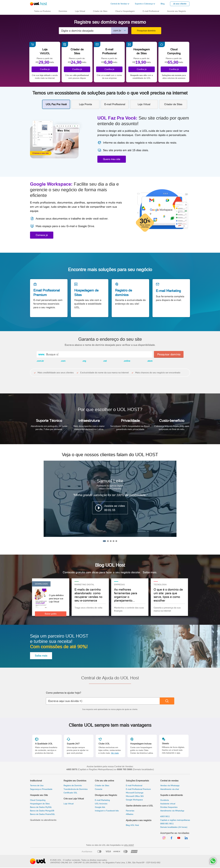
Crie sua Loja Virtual (74, 799)
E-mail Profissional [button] (151, 11)
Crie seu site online (104, 781)
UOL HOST (129, 845)
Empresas (119, 585)
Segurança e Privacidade (41, 789)
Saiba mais (41, 656)
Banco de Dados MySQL (41, 807)
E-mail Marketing (168, 291)
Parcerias (130, 811)
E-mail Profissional (134, 785)
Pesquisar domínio (146, 31)
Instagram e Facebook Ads (107, 811)
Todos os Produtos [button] (42, 11)
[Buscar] (167, 701)
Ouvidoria (165, 800)
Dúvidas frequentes (169, 807)
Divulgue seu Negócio (106, 795)
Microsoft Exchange (135, 793)
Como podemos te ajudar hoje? (63, 693)
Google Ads (100, 807)
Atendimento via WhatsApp (172, 811)
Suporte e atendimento (172, 795)
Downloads (41, 584)
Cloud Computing (38, 800)
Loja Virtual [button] (80, 11)
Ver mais (115, 753)
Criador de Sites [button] (100, 11)
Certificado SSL (70, 793)
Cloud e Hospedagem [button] (125, 11)
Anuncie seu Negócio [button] (177, 11)
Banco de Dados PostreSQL (43, 814)
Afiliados (130, 814)
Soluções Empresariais (137, 781)
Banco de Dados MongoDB (42, 811)
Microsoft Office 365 (135, 796)
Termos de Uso (37, 785)
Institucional (36, 781)
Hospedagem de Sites (86, 293)
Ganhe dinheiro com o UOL (139, 806)
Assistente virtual (168, 804)
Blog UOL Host (132, 825)
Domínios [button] (63, 11)
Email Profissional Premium (47, 293)
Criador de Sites (102, 785)
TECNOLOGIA (160, 585)
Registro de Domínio (73, 785)
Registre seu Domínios (75, 781)
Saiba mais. (150, 572)
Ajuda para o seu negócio (139, 820)
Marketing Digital (84, 585)
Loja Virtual (69, 804)
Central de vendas (169, 781)
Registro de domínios (124, 293)
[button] (120, 4)
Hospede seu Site (39, 795)
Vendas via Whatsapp (170, 785)
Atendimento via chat (170, 789)
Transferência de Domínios (76, 789)
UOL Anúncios (101, 804)
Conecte (99, 789)
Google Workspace (134, 800)
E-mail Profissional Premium (138, 789)
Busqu (50, 354)
